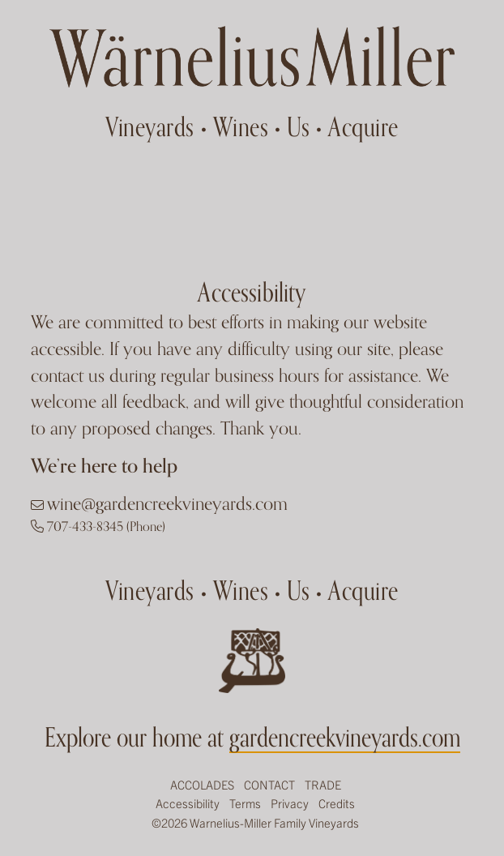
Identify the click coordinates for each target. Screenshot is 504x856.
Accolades (202, 784)
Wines (241, 127)
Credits (337, 803)
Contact (269, 784)
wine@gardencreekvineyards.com (167, 503)
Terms (245, 803)
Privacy (290, 803)
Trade (323, 784)
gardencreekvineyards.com (345, 737)
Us (298, 127)
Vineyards (150, 127)
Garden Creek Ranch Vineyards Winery (252, 57)
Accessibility (188, 803)
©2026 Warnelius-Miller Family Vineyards (255, 822)
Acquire (363, 127)
